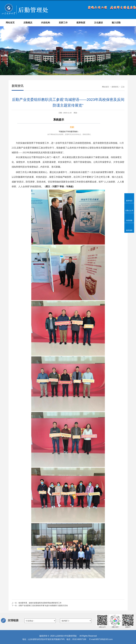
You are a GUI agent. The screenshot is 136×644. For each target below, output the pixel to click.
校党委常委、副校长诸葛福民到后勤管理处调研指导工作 (40, 603)
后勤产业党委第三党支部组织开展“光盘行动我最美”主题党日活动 (43, 605)
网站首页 (105, 87)
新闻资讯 (115, 87)
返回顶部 (129, 230)
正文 (123, 87)
